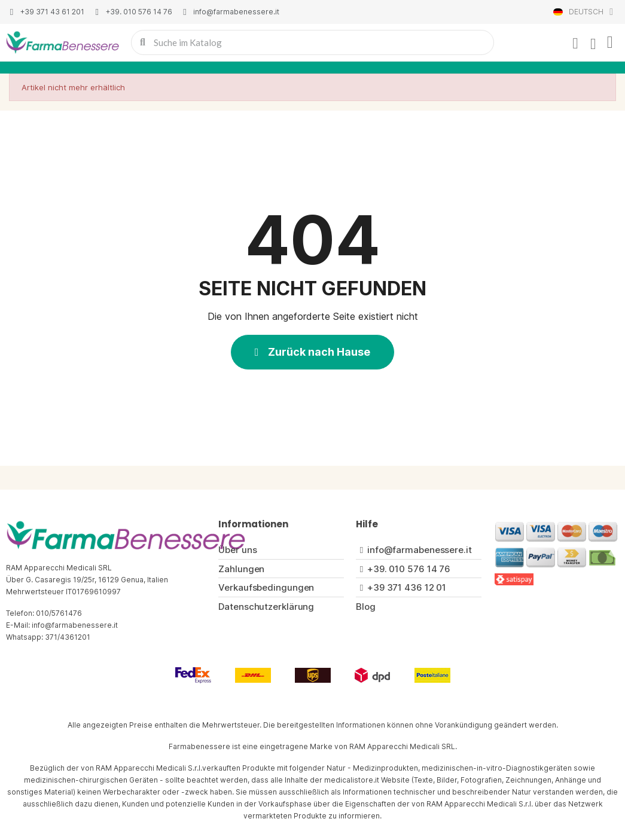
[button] (313, 352)
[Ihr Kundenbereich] (575, 44)
